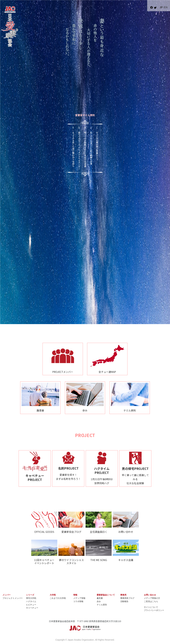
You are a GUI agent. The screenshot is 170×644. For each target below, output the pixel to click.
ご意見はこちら (151, 601)
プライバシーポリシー (154, 610)
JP (161, 7)
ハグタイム (31, 601)
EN (166, 7)
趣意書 (100, 598)
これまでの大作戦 (58, 598)
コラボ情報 (78, 601)
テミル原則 (102, 605)
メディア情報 (79, 598)
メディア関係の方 (152, 598)
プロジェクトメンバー (13, 598)
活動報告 (124, 601)
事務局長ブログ (127, 598)
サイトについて (151, 607)
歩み (99, 601)
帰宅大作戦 (31, 598)
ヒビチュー (31, 605)
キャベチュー (32, 608)
